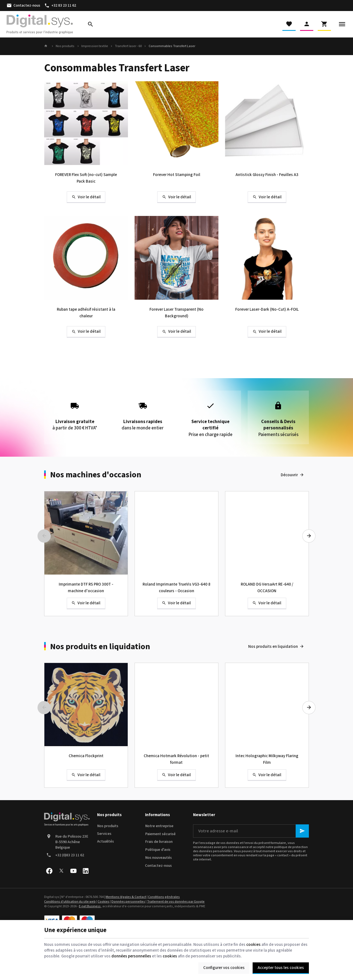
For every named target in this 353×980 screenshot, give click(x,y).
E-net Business (90, 906)
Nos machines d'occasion (96, 475)
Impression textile (95, 46)
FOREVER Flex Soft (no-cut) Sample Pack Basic (86, 178)
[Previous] (44, 536)
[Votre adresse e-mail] (251, 831)
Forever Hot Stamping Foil (177, 175)
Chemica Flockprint (86, 756)
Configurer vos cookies (224, 968)
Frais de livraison (159, 842)
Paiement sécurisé (160, 834)
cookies (253, 945)
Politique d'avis (158, 850)
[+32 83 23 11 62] (60, 6)
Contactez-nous (158, 866)
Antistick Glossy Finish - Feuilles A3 (267, 175)
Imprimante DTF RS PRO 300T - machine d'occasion (86, 588)
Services (104, 834)
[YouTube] (73, 871)
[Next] (309, 536)
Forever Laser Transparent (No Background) (176, 313)
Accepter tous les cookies (281, 968)
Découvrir (289, 475)
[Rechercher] (90, 24)
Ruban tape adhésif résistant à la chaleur (86, 313)
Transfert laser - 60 (128, 46)
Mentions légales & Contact (126, 897)
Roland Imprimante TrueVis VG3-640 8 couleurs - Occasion (176, 588)
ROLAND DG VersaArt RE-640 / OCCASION (267, 588)
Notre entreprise (159, 826)
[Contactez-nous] (23, 6)
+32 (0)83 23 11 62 (70, 855)
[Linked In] (85, 871)
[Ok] (302, 831)
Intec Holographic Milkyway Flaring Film (267, 759)
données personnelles (131, 956)
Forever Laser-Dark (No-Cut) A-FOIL (267, 309)
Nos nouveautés (158, 858)
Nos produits (65, 46)
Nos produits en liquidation (100, 647)
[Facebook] (49, 871)
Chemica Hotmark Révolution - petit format (176, 759)
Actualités (105, 841)
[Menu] (342, 24)
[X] (61, 871)
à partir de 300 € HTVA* (75, 414)
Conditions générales (164, 897)
